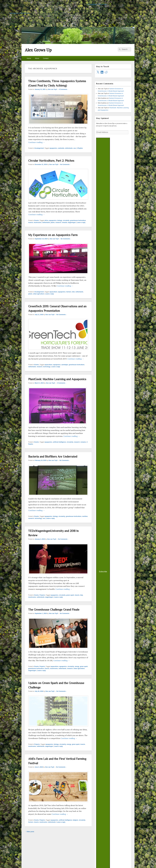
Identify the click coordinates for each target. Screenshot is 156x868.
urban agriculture (39, 294)
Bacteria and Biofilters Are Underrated (53, 457)
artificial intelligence (59, 442)
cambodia (61, 148)
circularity (66, 220)
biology (60, 220)
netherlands (69, 148)
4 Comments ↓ (63, 89)
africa (46, 220)
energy (77, 666)
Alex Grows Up (38, 50)
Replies (80, 148)
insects (31, 222)
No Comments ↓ (65, 164)
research (58, 222)
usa (75, 148)
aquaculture (53, 292)
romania (64, 222)
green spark (70, 595)
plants (53, 222)
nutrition (85, 516)
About (37, 58)
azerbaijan (65, 365)
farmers (69, 292)
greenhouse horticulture (78, 220)
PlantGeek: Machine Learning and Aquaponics (57, 379)
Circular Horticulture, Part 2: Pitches (51, 161)
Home (29, 58)
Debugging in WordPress (97, 4)
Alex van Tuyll (52, 89)
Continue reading (37, 142)
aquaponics (53, 148)
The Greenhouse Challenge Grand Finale (54, 610)
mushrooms (38, 222)
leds (73, 292)
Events (36, 220)
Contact (46, 58)
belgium (75, 820)
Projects (42, 595)
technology (47, 367)
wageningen (72, 222)
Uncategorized (39, 148)
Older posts (30, 832)
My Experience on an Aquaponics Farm (53, 235)
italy (82, 595)
